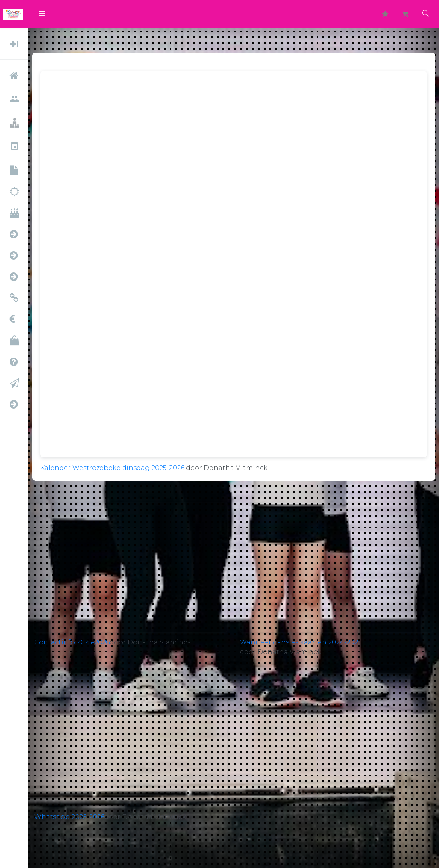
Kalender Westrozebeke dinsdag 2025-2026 (112, 468)
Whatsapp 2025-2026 (69, 817)
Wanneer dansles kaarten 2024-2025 (301, 642)
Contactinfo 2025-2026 (72, 642)
